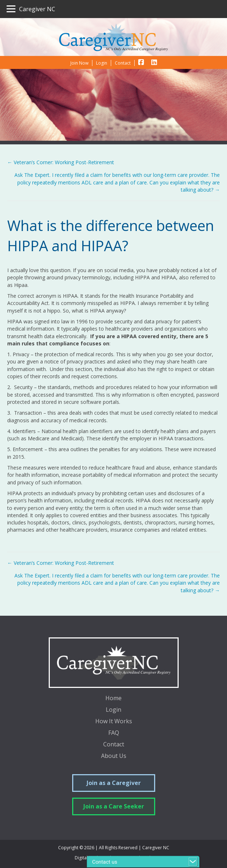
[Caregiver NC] (31, 9)
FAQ (114, 733)
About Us (114, 756)
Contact (114, 745)
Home (113, 699)
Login (113, 710)
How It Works (114, 722)
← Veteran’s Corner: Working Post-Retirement (61, 162)
